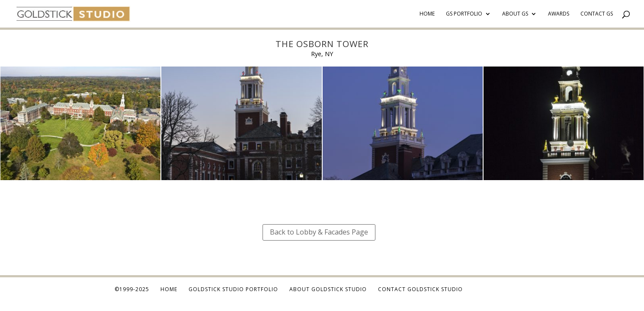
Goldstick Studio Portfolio (233, 289)
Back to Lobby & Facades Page (319, 232)
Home (427, 14)
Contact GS (597, 14)
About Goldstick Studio (328, 289)
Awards (559, 14)
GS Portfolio (464, 14)
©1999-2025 (132, 289)
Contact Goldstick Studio (420, 289)
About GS (515, 14)
